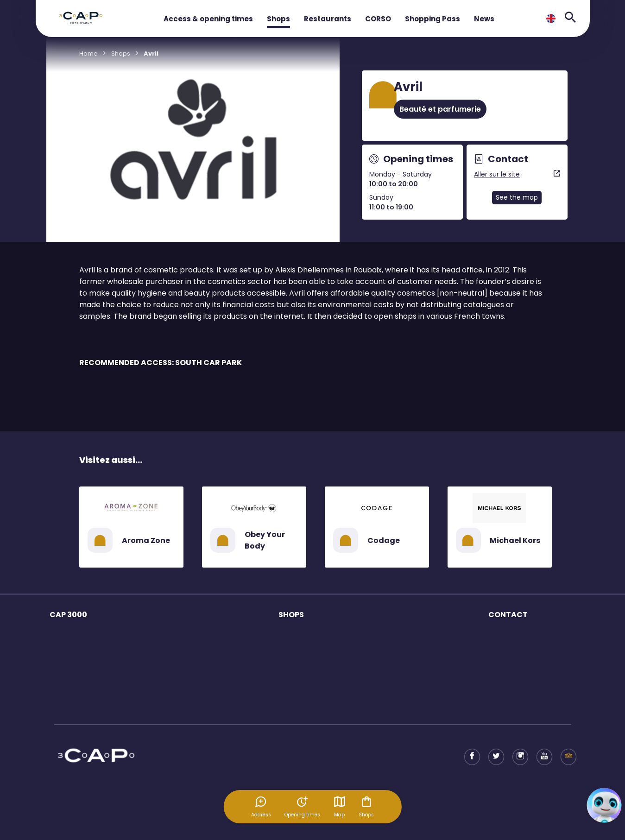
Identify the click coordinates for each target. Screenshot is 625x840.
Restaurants (328, 19)
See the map (517, 197)
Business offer (509, 636)
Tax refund (504, 685)
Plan (56, 701)
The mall (62, 636)
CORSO (378, 19)
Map (340, 807)
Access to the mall (77, 685)
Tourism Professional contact (532, 652)
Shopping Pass (432, 19)
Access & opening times (208, 19)
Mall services (69, 668)
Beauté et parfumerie (440, 109)
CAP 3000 (68, 615)
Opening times (72, 652)
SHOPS (291, 615)
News (484, 19)
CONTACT (508, 615)
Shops (278, 19)
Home (88, 54)
